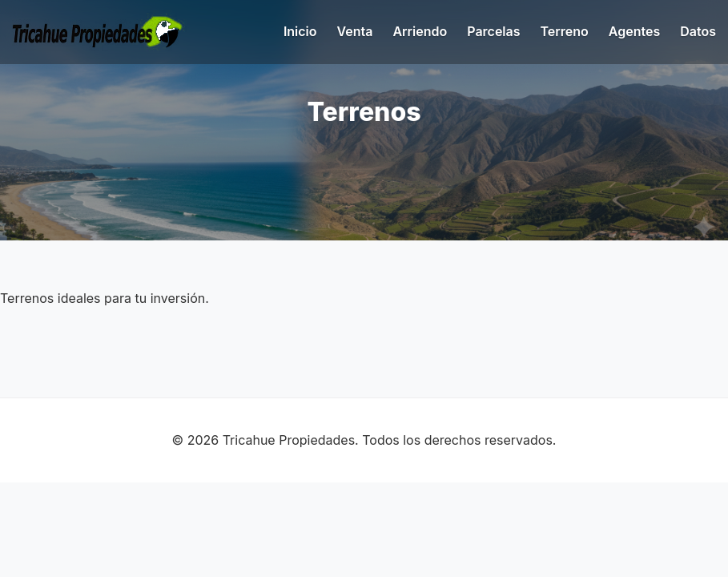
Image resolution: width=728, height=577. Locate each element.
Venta (355, 31)
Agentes (634, 31)
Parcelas (493, 31)
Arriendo (420, 31)
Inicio (300, 31)
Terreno (565, 31)
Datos (698, 31)
